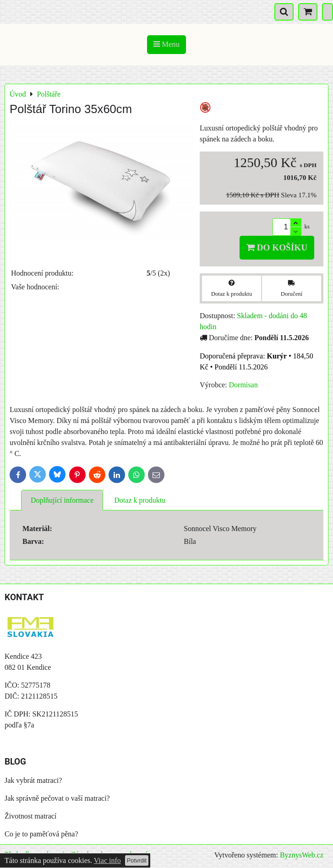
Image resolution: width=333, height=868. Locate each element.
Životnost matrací (30, 816)
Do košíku (277, 247)
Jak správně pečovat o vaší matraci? (57, 798)
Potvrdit (137, 860)
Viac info (107, 860)
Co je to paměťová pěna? (41, 834)
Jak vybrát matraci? (33, 780)
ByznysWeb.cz (302, 855)
